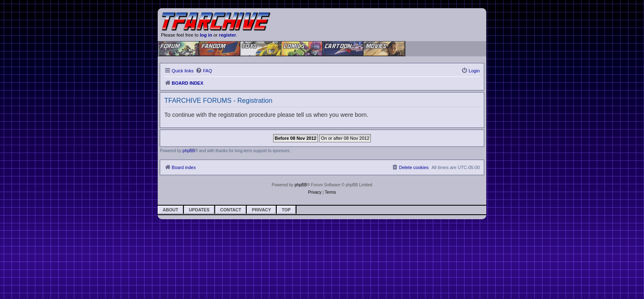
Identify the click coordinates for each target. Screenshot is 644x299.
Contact (231, 210)
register (228, 35)
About (170, 210)
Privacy (261, 210)
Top (286, 210)
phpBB (189, 151)
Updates (199, 210)
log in (206, 35)
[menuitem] (204, 71)
